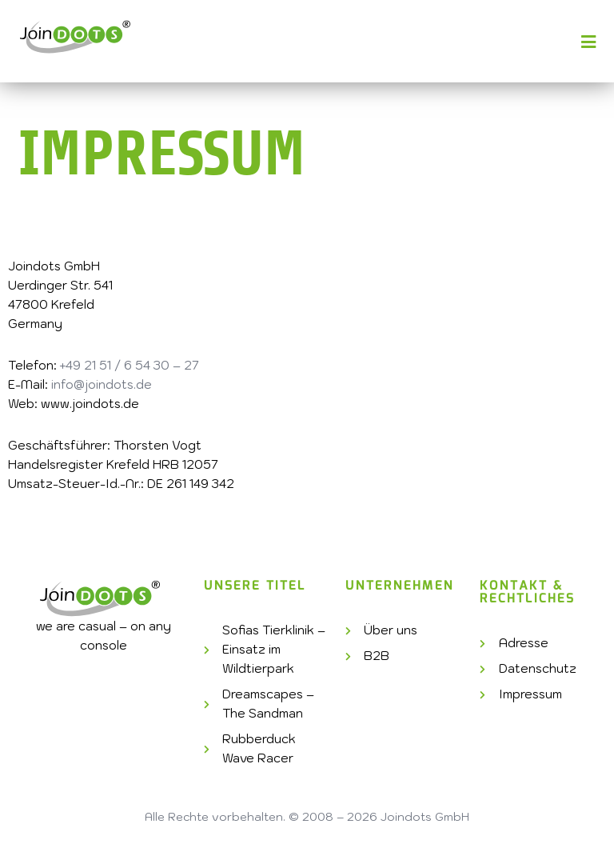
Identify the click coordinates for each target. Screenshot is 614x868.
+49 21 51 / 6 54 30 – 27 (130, 365)
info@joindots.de (102, 384)
